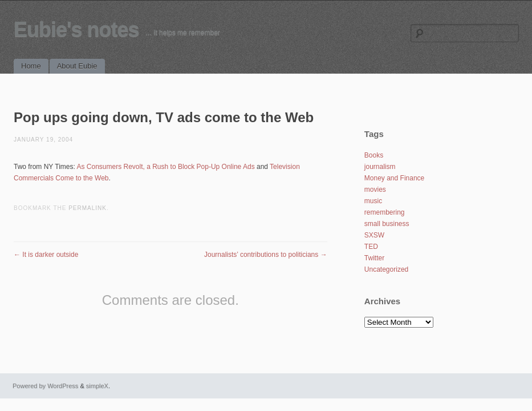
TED (371, 247)
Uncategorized (386, 269)
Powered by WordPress (45, 386)
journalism (380, 167)
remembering (385, 212)
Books (374, 155)
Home (31, 66)
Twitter (374, 258)
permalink (88, 208)
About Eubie (77, 66)
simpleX (97, 386)
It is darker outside (46, 255)
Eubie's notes (76, 29)
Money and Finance (394, 178)
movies (375, 190)
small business (387, 224)
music (373, 201)
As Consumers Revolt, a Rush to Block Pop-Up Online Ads (165, 167)
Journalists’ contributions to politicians (266, 255)
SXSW (374, 235)
